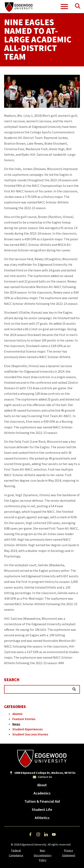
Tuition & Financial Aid (42, 802)
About (42, 785)
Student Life (42, 810)
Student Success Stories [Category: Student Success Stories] (30, 734)
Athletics (42, 818)
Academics (42, 793)
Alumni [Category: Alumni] (17, 714)
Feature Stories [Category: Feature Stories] (24, 719)
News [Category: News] (16, 724)
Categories (15, 707)
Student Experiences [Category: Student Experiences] (27, 729)
